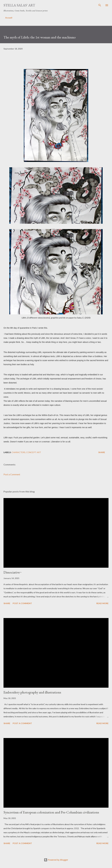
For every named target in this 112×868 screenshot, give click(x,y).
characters (19, 452)
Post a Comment (12, 474)
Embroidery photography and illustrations (32, 692)
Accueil (9, 18)
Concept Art (34, 452)
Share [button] (102, 452)
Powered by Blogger (56, 860)
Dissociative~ (13, 572)
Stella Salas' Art (19, 5)
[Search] (100, 5)
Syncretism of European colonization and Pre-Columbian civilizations (51, 812)
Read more (102, 603)
